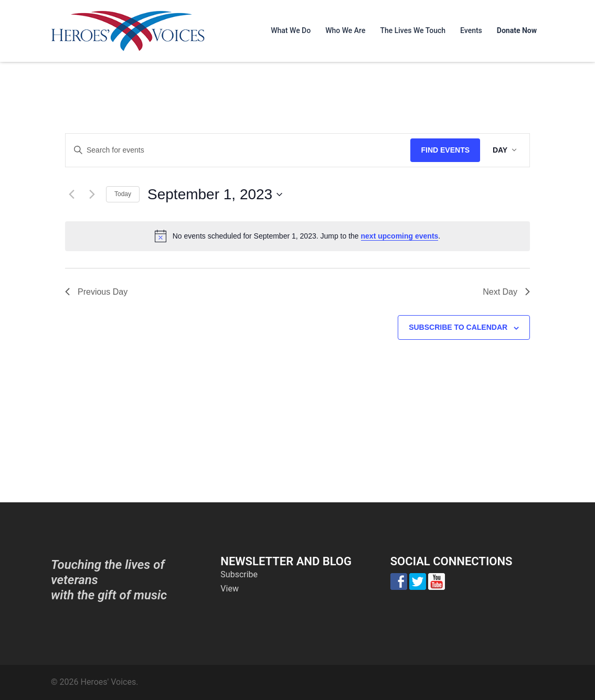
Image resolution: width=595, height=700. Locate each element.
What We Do (291, 30)
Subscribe (239, 574)
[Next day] (92, 195)
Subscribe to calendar (458, 327)
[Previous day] (71, 195)
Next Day (506, 292)
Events (471, 30)
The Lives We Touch (413, 30)
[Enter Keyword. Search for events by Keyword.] (238, 150)
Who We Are (345, 30)
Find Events (445, 150)
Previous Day (96, 292)
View (230, 589)
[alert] (297, 236)
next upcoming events (400, 236)
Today (123, 194)
